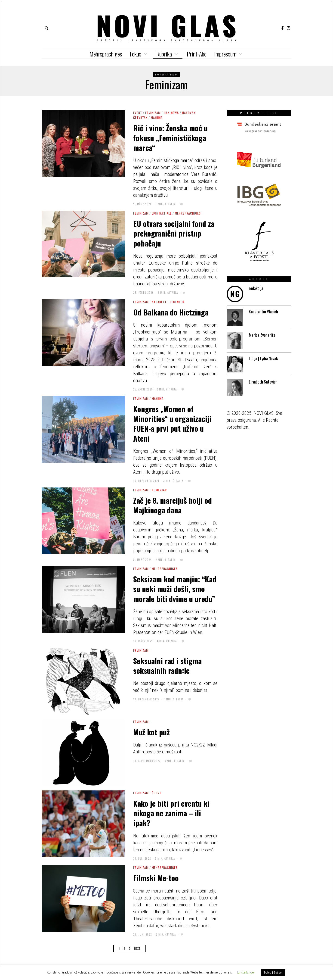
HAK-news (171, 113)
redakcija (256, 288)
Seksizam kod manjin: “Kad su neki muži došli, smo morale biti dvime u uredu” (175, 589)
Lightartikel (162, 213)
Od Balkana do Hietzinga (171, 312)
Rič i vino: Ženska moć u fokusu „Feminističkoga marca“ (170, 138)
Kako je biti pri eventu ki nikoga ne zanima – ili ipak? (171, 813)
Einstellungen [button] (246, 972)
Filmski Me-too (156, 878)
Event (138, 113)
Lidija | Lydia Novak (263, 358)
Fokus (136, 54)
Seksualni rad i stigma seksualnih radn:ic (167, 665)
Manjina (157, 117)
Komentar (159, 490)
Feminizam (153, 113)
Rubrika (164, 54)
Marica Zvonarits (262, 335)
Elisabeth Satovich (263, 382)
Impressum (225, 54)
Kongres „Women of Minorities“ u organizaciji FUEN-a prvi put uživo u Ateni (172, 423)
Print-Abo (197, 54)
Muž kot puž (151, 732)
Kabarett (159, 302)
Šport (156, 793)
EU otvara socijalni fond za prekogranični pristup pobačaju (174, 233)
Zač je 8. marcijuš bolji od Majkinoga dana (173, 505)
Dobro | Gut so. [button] (273, 972)
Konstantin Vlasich (263, 312)
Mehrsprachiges (106, 54)
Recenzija (177, 302)
